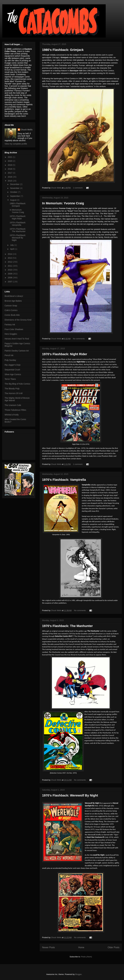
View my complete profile (16, 144)
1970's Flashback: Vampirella (64, 480)
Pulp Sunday (10, 360)
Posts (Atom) (86, 957)
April (12, 249)
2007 (10, 282)
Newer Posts (48, 947)
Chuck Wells (27, 130)
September (15, 196)
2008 (10, 278)
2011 (10, 266)
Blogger (78, 974)
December (15, 184)
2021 (10, 157)
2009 (10, 274)
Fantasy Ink (10, 325)
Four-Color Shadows (14, 329)
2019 (10, 165)
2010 (10, 270)
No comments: (79, 339)
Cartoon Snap (11, 306)
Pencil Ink (9, 355)
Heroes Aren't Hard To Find (17, 339)
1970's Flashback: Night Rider (65, 354)
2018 (10, 169)
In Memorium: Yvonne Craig (63, 203)
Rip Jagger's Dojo (13, 365)
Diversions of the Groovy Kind (18, 320)
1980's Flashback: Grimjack (63, 50)
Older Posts (114, 947)
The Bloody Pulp (12, 389)
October (14, 192)
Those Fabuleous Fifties (15, 410)
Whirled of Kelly (12, 415)
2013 (10, 258)
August (13, 200)
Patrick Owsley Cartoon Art (17, 351)
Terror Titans (10, 379)
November (15, 188)
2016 (10, 177)
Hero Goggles (11, 334)
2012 (10, 262)
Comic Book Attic (12, 315)
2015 (10, 181)
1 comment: (78, 188)
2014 (10, 254)
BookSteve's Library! (14, 296)
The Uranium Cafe (13, 405)
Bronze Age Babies (13, 301)
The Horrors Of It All (14, 393)
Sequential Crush (12, 370)
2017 (10, 173)
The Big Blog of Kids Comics (17, 384)
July (12, 245)
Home (81, 947)
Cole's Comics (11, 310)
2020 (10, 161)
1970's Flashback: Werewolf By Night (70, 795)
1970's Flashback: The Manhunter (67, 626)
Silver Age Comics (13, 374)
